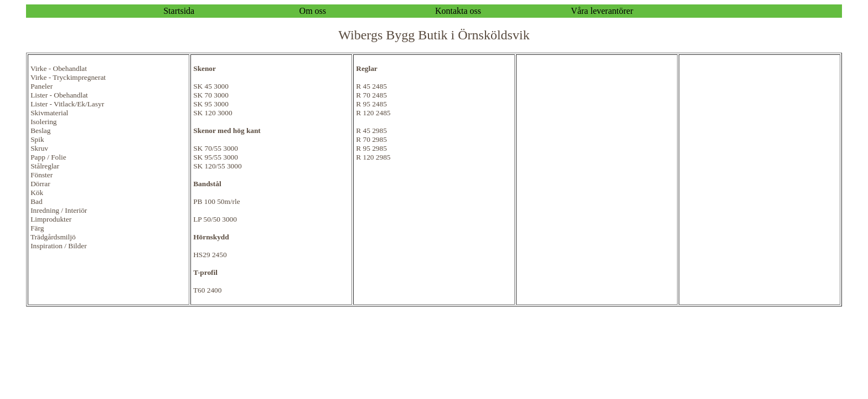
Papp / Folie (48, 157)
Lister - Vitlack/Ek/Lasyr (67, 104)
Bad (36, 201)
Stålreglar (45, 166)
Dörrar (40, 184)
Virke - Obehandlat (59, 68)
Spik (37, 139)
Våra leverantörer (602, 11)
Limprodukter (51, 219)
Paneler (42, 86)
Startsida (179, 11)
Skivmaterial (49, 113)
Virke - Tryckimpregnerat (68, 77)
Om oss (313, 11)
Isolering (43, 122)
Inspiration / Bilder (58, 246)
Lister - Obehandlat (59, 95)
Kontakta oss (458, 11)
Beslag (40, 131)
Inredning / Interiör (59, 210)
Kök (37, 193)
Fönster (42, 175)
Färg (37, 228)
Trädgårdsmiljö (53, 237)
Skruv (39, 148)
